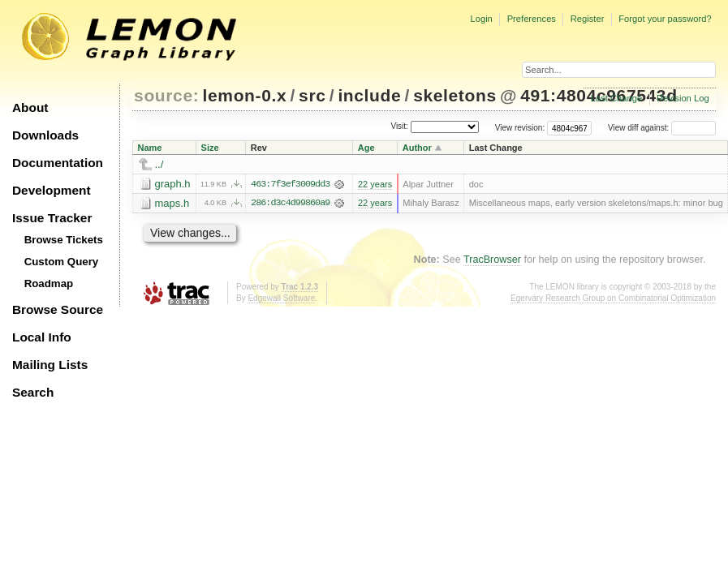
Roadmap (49, 283)
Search (33, 392)
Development (52, 190)
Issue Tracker (52, 218)
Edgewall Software (281, 298)
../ (159, 164)
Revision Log (683, 98)
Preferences (532, 19)
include (369, 95)
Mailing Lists (50, 365)
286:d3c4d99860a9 (290, 204)
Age (366, 148)
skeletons (455, 95)
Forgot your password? (665, 19)
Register (588, 19)
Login (481, 19)
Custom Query (62, 262)
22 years (375, 184)
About (30, 107)
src (312, 95)
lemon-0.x (245, 95)
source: (166, 95)
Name (150, 148)
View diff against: (662, 128)
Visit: (399, 127)
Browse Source (58, 309)
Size (210, 148)
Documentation (58, 163)
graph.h (173, 184)
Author (417, 148)
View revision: (520, 128)
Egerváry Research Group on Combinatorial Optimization (613, 298)
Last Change (616, 98)
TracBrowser (492, 260)
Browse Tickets (64, 240)
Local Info (42, 337)
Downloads (45, 135)
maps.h (172, 203)
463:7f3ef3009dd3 (290, 184)
